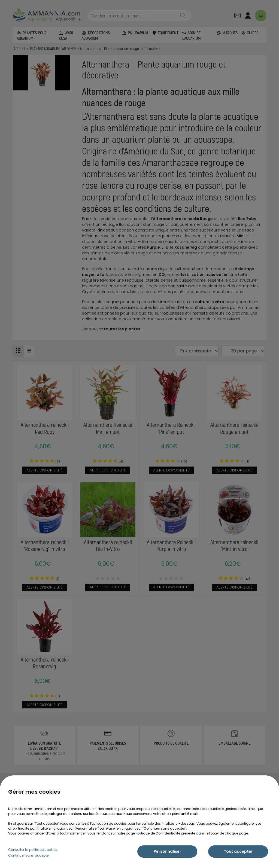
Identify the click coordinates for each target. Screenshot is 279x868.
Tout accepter (238, 851)
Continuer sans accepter (29, 855)
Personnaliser (167, 851)
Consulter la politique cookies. (33, 850)
